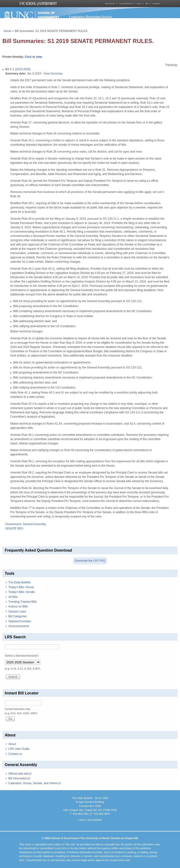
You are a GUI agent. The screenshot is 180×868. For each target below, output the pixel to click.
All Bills (13, 597)
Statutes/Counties (20, 621)
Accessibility (95, 820)
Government (13, 524)
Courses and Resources (126, 4)
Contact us (15, 754)
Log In (82, 820)
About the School (110, 4)
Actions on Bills (18, 607)
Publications (156, 4)
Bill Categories (18, 616)
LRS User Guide (19, 749)
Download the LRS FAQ (90, 561)
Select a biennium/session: (22, 656)
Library (139, 4)
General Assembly (34, 524)
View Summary (53, 74)
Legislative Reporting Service (90, 17)
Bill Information (19, 778)
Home (7, 31)
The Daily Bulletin (19, 582)
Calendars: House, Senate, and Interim (35, 783)
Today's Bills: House (21, 587)
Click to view (33, 57)
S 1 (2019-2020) (20, 69)
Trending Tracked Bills (22, 602)
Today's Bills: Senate (22, 592)
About (12, 744)
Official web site (20, 774)
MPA (147, 4)
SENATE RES (14, 528)
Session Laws (17, 612)
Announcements (19, 626)
